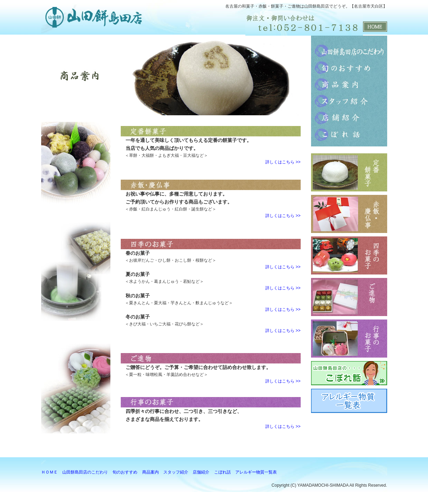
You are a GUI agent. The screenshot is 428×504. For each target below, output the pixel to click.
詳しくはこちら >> (283, 162)
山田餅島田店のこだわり (349, 51)
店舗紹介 (349, 117)
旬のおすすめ (349, 67)
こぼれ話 (349, 134)
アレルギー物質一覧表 (256, 472)
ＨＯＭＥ (49, 472)
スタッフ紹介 (349, 101)
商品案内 (349, 84)
